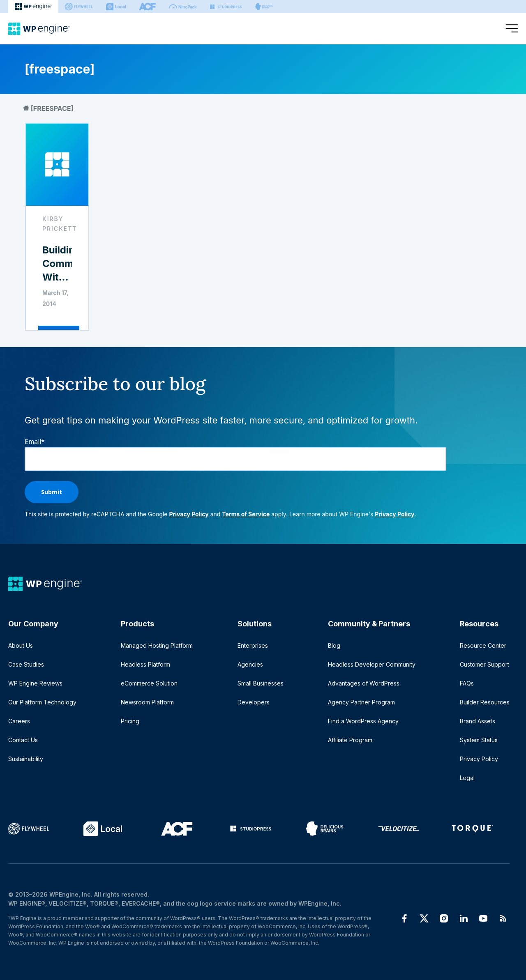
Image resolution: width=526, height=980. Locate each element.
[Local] (116, 7)
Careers (19, 721)
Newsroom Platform (147, 702)
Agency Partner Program (361, 702)
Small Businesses (261, 683)
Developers (254, 702)
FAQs (467, 683)
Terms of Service (246, 514)
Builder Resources (485, 702)
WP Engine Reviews (35, 683)
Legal (467, 778)
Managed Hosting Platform (157, 645)
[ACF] (147, 7)
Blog (334, 645)
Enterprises (253, 645)
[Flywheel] (79, 7)
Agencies (250, 664)
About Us (21, 645)
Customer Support (484, 664)
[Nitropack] (183, 7)
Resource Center (483, 645)
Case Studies (26, 664)
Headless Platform (145, 664)
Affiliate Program (350, 740)
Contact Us (23, 740)
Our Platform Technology (42, 702)
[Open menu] (512, 29)
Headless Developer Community (372, 664)
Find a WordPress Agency (363, 721)
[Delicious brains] (264, 7)
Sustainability (26, 759)
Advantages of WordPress (364, 683)
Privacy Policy (189, 514)
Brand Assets (478, 721)
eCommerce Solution (149, 683)
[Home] (39, 29)
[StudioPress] (226, 7)
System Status (479, 740)
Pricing (130, 721)
